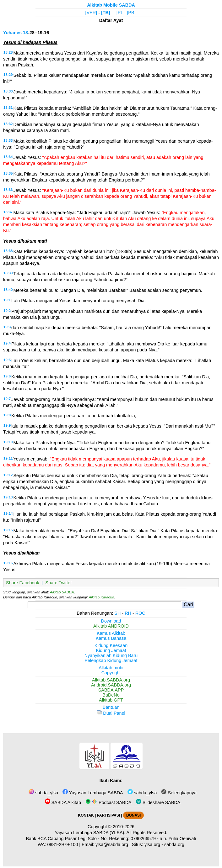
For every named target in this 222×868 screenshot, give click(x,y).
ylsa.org (152, 844)
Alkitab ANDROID (111, 626)
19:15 (8, 530)
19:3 (7, 327)
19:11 (8, 458)
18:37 (8, 212)
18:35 (8, 173)
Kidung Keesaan (111, 645)
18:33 (8, 140)
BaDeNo (111, 695)
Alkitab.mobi (111, 668)
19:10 (8, 442)
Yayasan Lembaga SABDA (93, 793)
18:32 (8, 124)
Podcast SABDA (108, 802)
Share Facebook (23, 583)
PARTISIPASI (108, 815)
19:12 (8, 475)
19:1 (7, 300)
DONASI (133, 815)
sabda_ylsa (43, 793)
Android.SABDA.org (111, 685)
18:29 (8, 75)
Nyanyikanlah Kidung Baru (111, 655)
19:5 (7, 360)
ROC (140, 613)
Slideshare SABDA (158, 802)
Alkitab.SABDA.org (111, 680)
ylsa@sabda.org (112, 844)
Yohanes (12, 33)
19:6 (7, 376)
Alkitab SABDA (62, 592)
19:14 (8, 513)
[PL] (121, 13)
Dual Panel (111, 713)
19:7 (7, 399)
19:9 (7, 425)
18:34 (8, 157)
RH (128, 613)
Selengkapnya (179, 793)
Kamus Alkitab (111, 633)
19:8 (7, 415)
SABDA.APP (111, 690)
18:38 (8, 251)
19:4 (7, 343)
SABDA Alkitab (63, 802)
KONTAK (86, 815)
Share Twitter (59, 583)
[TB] (106, 13)
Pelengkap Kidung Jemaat (111, 660)
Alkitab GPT (111, 700)
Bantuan (111, 707)
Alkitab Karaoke (102, 597)
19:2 (7, 311)
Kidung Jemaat (111, 650)
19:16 (8, 563)
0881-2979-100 (63, 844)
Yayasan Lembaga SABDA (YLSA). (90, 833)
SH (117, 613)
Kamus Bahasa (111, 638)
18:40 (8, 290)
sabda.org (174, 844)
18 (25, 33)
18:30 (8, 91)
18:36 (8, 190)
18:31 (8, 108)
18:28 (8, 52)
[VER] (91, 13)
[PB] (131, 13)
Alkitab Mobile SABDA (111, 5)
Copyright (111, 673)
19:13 (8, 497)
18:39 (8, 273)
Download (111, 621)
